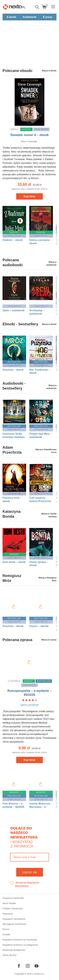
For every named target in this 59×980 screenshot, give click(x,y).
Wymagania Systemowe (14, 924)
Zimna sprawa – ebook (39, 564)
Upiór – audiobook (14, 310)
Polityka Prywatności (13, 909)
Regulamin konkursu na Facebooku (20, 940)
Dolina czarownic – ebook (41, 242)
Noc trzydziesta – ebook (40, 371)
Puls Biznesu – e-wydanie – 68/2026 (13, 805)
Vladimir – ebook (13, 240)
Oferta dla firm (10, 955)
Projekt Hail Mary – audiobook (41, 435)
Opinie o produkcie (29, 705)
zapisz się (30, 872)
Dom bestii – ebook (14, 562)
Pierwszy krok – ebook (12, 499)
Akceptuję (27, 884)
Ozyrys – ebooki (39, 626)
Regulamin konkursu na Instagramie (20, 945)
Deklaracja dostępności (14, 950)
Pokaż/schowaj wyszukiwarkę (37, 7)
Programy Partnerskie (13, 898)
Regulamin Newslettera (14, 919)
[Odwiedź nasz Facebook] (19, 966)
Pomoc (6, 929)
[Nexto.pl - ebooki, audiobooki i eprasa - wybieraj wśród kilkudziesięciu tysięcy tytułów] (14, 7)
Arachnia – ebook (13, 370)
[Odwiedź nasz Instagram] (28, 966)
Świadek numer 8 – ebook (29, 135)
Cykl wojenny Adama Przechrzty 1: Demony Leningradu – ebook (40, 500)
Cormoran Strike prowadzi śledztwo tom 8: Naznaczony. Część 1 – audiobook (14, 436)
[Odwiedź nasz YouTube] (37, 966)
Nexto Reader (9, 903)
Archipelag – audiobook (37, 312)
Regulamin (8, 914)
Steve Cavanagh (29, 141)
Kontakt (6, 934)
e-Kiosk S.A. (38, 974)
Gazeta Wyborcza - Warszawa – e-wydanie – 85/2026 (40, 805)
